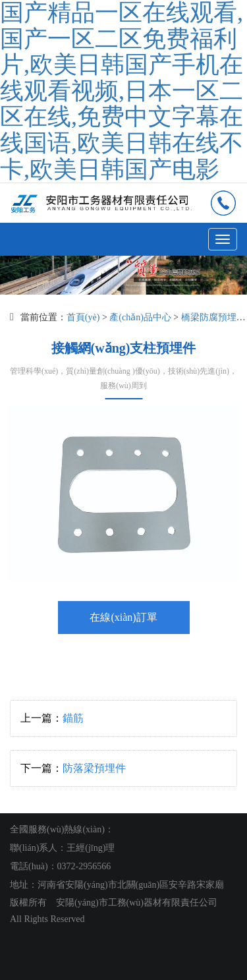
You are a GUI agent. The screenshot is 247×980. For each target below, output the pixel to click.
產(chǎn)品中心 (140, 317)
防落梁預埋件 (94, 768)
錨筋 (73, 718)
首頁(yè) (83, 317)
